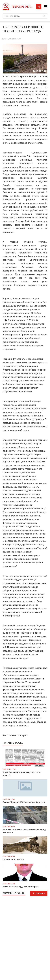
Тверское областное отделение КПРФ (22, 7)
